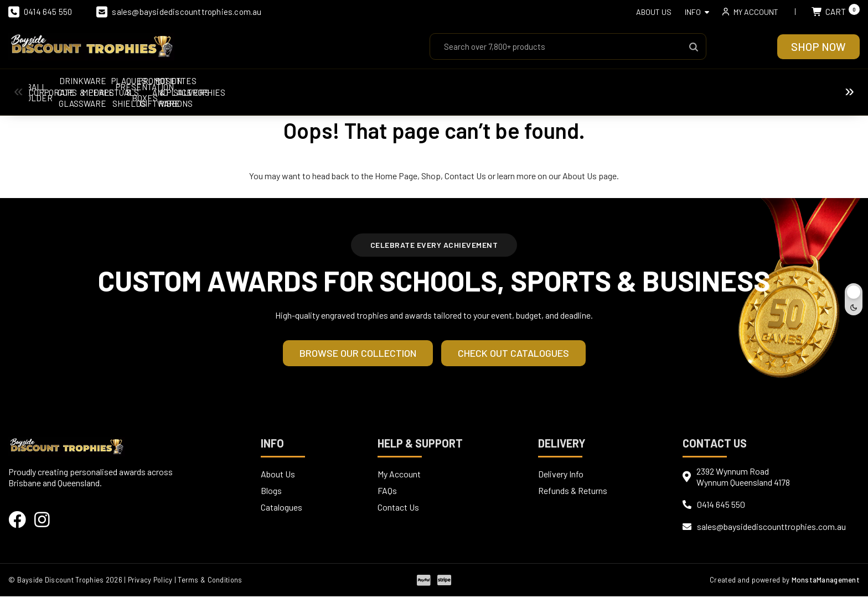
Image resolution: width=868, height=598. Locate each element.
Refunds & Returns (573, 492)
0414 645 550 (40, 12)
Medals (485, 87)
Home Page (396, 176)
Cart (836, 12)
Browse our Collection (358, 355)
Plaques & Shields (688, 87)
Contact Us (465, 176)
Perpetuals (586, 87)
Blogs (271, 492)
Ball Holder (79, 87)
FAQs (387, 492)
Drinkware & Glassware (384, 86)
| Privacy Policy (149, 581)
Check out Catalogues (513, 355)
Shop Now (818, 46)
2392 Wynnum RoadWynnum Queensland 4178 (743, 478)
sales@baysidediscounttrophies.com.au (179, 12)
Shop (431, 176)
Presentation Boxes (789, 87)
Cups (282, 87)
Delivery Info (561, 475)
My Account (399, 475)
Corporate (181, 87)
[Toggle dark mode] (854, 299)
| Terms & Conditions (211, 581)
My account (756, 12)
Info (693, 12)
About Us (654, 12)
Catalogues (281, 509)
